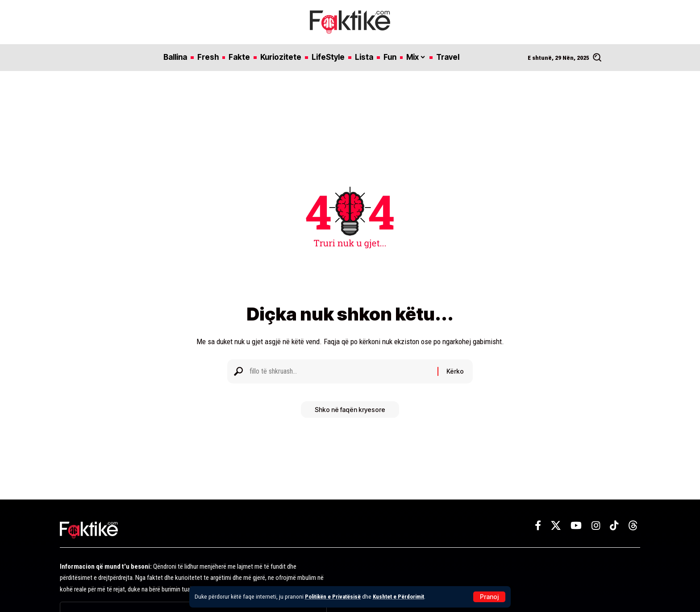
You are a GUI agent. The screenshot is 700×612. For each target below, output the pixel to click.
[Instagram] (596, 526)
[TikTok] (614, 526)
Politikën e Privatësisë (334, 596)
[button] (489, 597)
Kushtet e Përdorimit (402, 596)
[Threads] (633, 526)
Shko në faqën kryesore (350, 413)
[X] (556, 526)
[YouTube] (576, 526)
